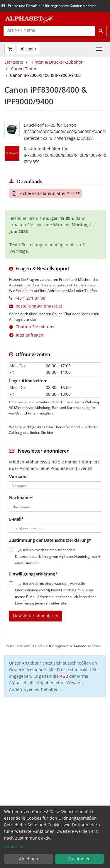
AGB (64, 676)
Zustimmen (79, 859)
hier (50, 432)
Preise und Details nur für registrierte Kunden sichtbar (49, 6)
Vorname (18, 477)
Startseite (14, 62)
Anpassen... (16, 846)
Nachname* (21, 498)
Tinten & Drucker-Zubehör (57, 62)
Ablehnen (29, 859)
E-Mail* (16, 519)
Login (28, 49)
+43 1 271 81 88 (30, 298)
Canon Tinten (24, 69)
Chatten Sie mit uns (35, 327)
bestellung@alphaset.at (39, 306)
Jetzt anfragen (26, 335)
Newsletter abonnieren (36, 616)
